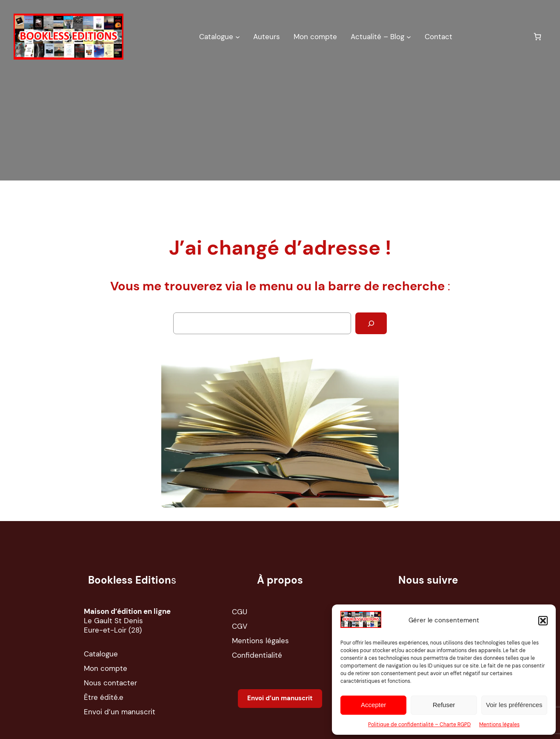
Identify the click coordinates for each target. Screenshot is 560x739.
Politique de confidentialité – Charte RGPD (419, 725)
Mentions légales (499, 725)
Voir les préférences (514, 705)
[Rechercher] (371, 323)
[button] (543, 621)
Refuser (444, 705)
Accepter (373, 705)
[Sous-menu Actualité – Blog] (409, 36)
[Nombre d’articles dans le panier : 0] (537, 36)
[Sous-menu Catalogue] (238, 36)
